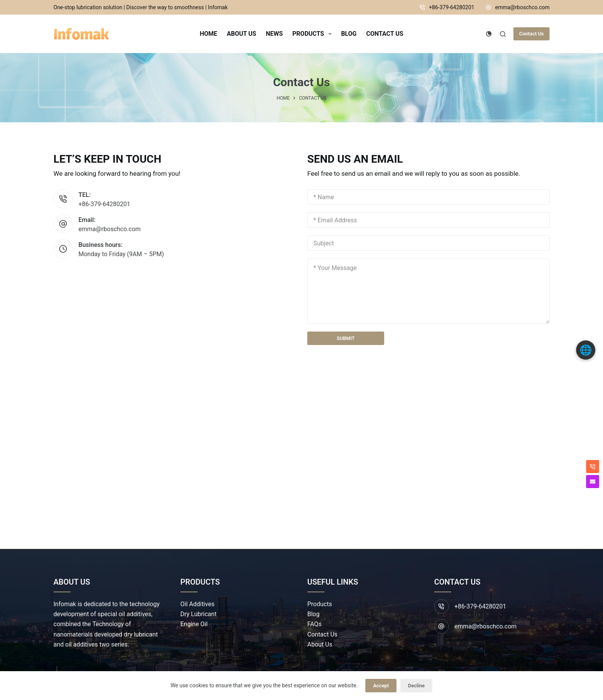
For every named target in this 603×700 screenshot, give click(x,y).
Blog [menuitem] (349, 34)
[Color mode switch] (489, 34)
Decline (416, 686)
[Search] (503, 34)
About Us (320, 645)
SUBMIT (346, 339)
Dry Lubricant (198, 614)
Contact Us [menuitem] (385, 34)
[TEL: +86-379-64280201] (63, 199)
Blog (313, 614)
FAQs (314, 624)
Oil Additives (197, 604)
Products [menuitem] (313, 34)
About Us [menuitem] (242, 34)
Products (320, 604)
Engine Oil (194, 624)
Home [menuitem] (208, 34)
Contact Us (531, 34)
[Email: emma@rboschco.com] (63, 224)
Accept (381, 686)
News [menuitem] (274, 34)
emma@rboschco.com (522, 7)
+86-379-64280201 (451, 7)
